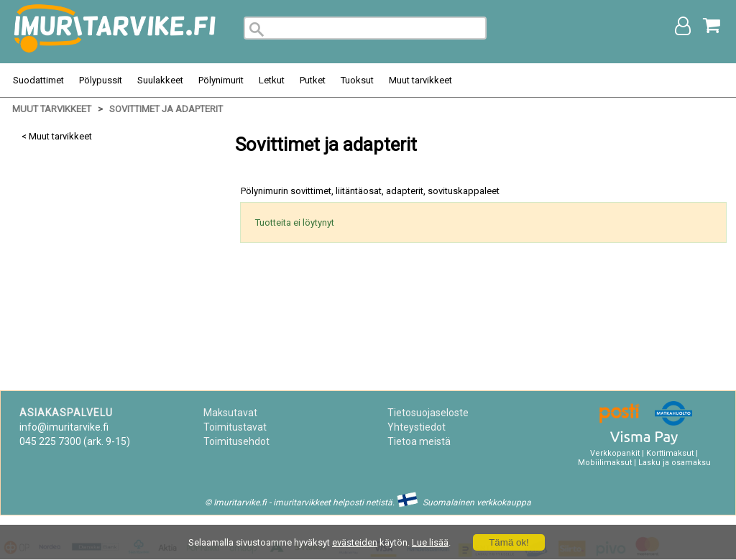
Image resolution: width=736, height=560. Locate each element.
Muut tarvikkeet (420, 80)
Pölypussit (101, 80)
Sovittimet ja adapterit (166, 109)
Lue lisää (430, 542)
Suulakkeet (160, 80)
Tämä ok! (509, 542)
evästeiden (355, 542)
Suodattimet (38, 80)
